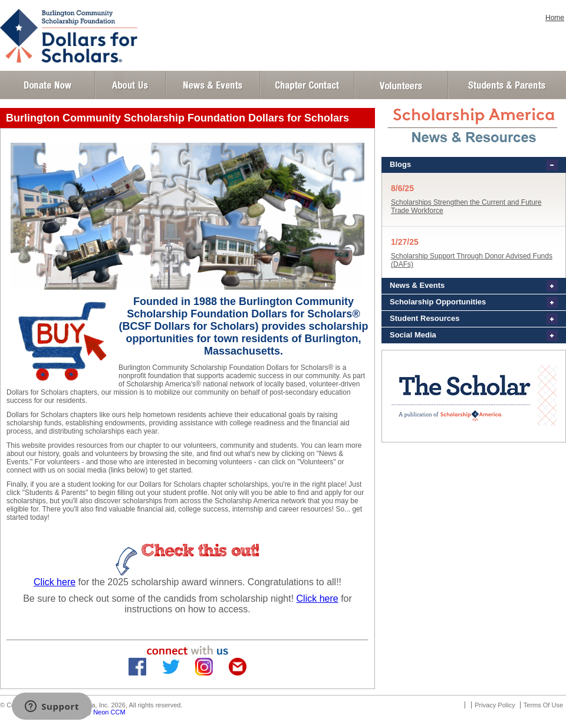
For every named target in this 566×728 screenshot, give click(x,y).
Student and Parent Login (506, 85)
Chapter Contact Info (307, 85)
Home (555, 18)
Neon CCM (109, 712)
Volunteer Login (401, 85)
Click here (55, 582)
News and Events (213, 85)
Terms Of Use (543, 705)
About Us (130, 85)
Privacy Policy (495, 705)
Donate (47, 85)
